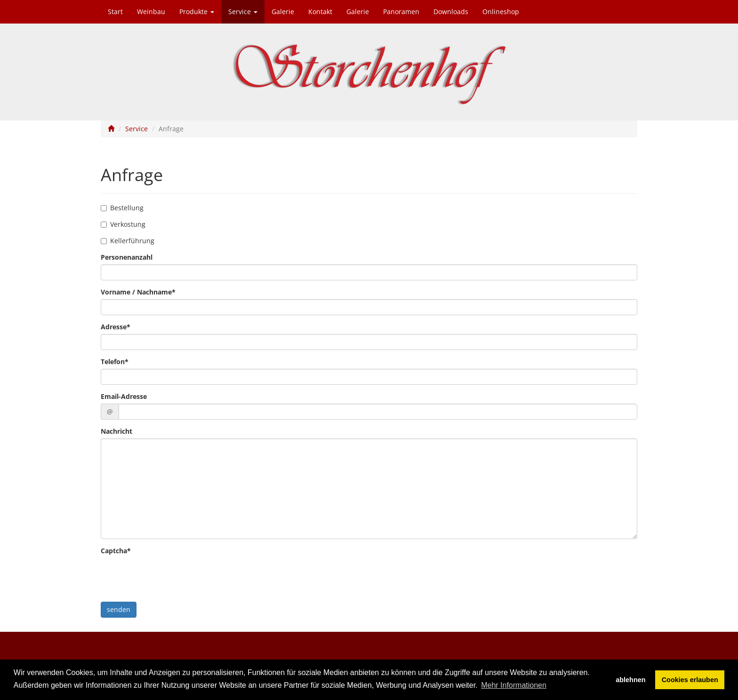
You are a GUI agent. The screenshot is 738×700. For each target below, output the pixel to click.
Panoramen (401, 12)
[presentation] (172, 576)
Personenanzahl (127, 257)
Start (115, 12)
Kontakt (320, 12)
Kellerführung (128, 241)
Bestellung (122, 208)
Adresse (116, 327)
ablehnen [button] (630, 680)
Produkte (197, 12)
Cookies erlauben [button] (690, 680)
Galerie (283, 12)
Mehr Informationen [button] (514, 685)
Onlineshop (501, 12)
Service (243, 12)
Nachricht (116, 431)
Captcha (116, 551)
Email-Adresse (124, 396)
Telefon (115, 362)
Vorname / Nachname (138, 292)
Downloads (451, 12)
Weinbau (151, 12)
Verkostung (123, 224)
